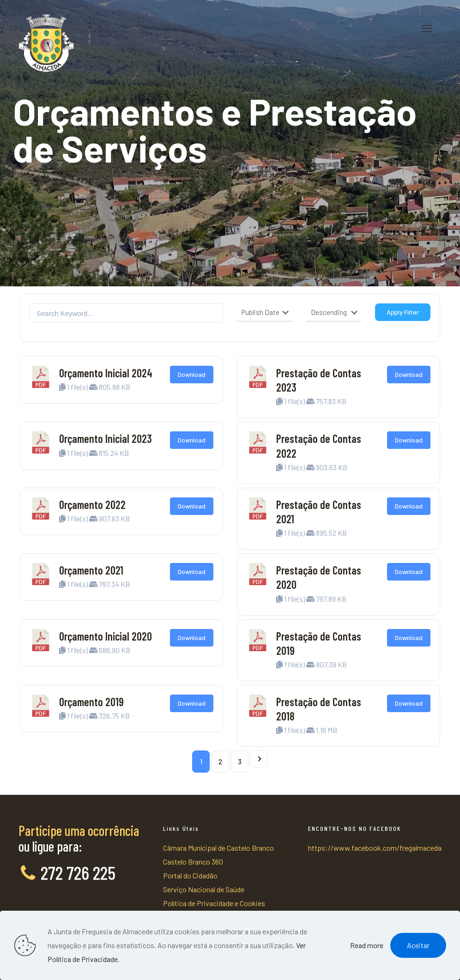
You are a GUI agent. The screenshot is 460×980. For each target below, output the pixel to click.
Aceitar (418, 945)
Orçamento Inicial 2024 (106, 373)
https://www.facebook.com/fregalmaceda (375, 848)
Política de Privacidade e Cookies (214, 903)
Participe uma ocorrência (79, 830)
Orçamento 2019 (91, 702)
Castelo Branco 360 (193, 862)
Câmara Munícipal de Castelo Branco (218, 848)
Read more (367, 945)
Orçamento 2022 (92, 505)
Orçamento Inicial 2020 (106, 636)
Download (192, 374)
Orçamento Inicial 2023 (106, 439)
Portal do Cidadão (190, 875)
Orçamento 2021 (91, 570)
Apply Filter (403, 312)
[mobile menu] (427, 28)
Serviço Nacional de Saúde (204, 889)
